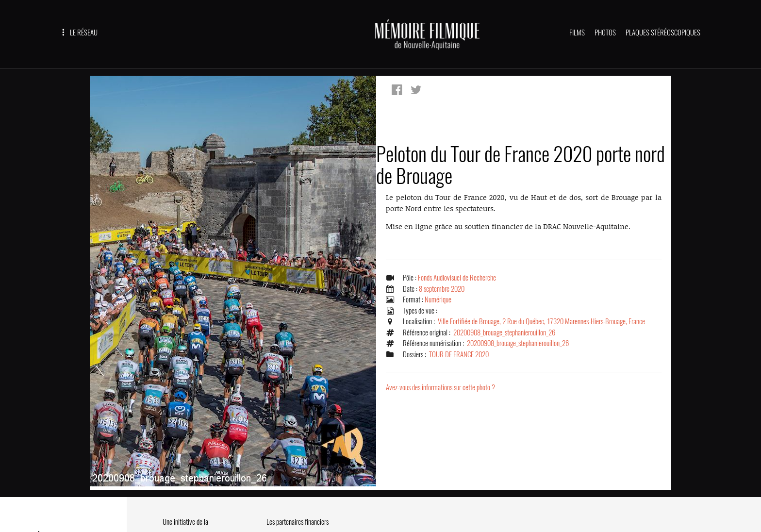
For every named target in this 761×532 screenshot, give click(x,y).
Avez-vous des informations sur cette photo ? (440, 387)
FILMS (577, 33)
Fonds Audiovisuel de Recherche (457, 278)
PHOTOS (605, 33)
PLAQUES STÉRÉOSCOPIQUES (663, 33)
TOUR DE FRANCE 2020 (459, 354)
